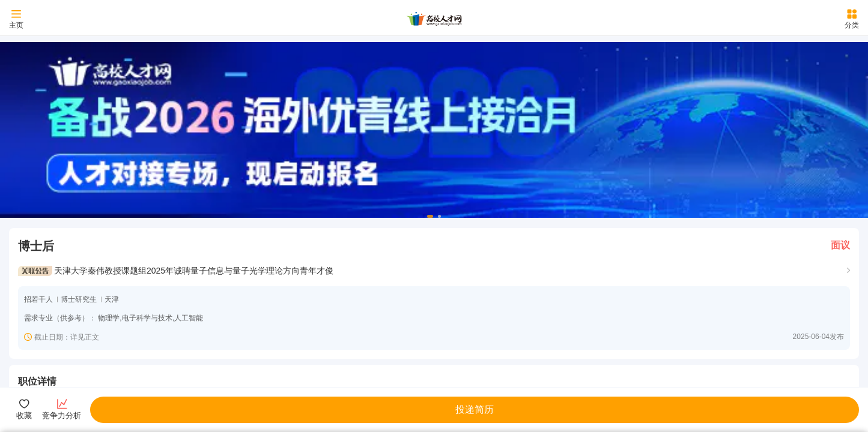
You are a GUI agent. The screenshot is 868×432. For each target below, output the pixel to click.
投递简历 (475, 409)
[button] (430, 216)
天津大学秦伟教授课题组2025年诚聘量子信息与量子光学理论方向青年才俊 (194, 271)
